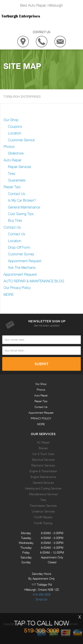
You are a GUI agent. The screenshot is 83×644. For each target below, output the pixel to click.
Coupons (15, 127)
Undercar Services (43, 511)
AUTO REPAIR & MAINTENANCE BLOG (34, 281)
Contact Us (17, 194)
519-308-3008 (42, 594)
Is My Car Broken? (22, 200)
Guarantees (17, 180)
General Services (43, 483)
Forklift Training (43, 523)
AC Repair (43, 442)
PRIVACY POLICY (41, 418)
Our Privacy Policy (17, 288)
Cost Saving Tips (21, 214)
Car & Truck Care (43, 454)
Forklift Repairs (43, 517)
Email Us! (42, 599)
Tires (12, 174)
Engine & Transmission (43, 471)
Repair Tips (12, 187)
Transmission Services (43, 506)
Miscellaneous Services (43, 494)
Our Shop (11, 120)
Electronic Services (43, 465)
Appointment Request (25, 261)
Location (15, 133)
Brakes (43, 448)
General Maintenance (24, 207)
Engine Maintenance (43, 477)
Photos (9, 147)
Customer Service (21, 140)
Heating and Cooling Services (43, 488)
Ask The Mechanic (22, 268)
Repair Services (20, 167)
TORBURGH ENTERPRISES (22, 97)
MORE (9, 295)
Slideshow (16, 153)
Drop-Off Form (19, 247)
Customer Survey (21, 254)
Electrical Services (43, 460)
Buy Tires (15, 221)
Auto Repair (13, 160)
